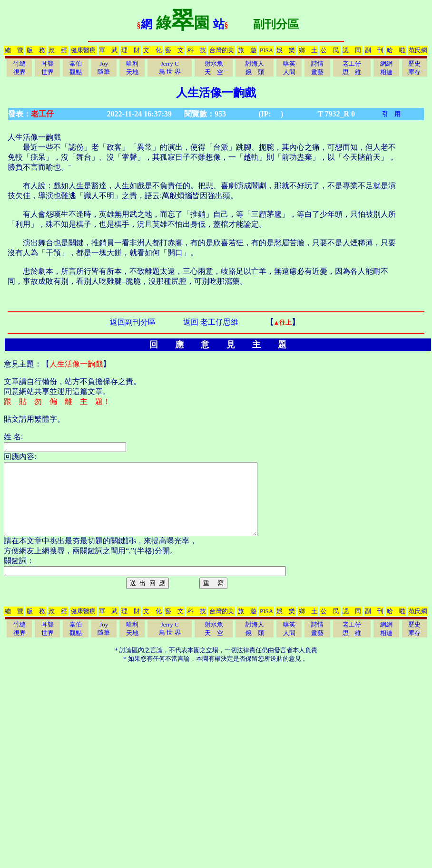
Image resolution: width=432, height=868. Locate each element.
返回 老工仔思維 (211, 322)
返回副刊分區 (133, 322)
